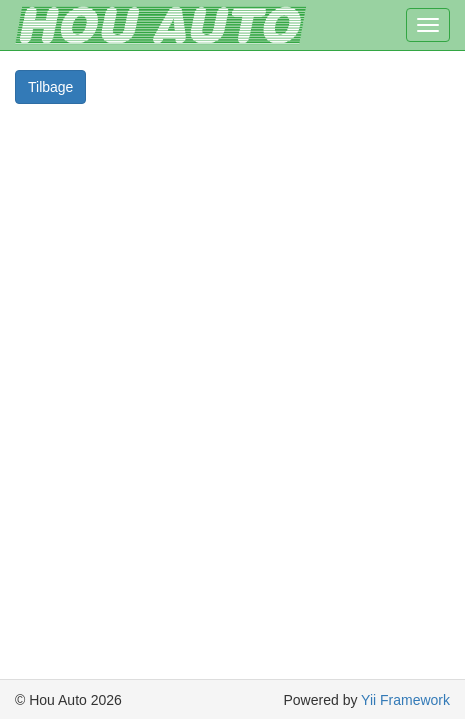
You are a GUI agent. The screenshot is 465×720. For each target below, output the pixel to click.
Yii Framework (405, 700)
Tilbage (50, 87)
